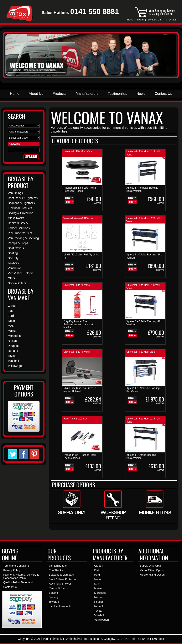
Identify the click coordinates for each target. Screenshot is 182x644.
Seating (13, 253)
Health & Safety (18, 223)
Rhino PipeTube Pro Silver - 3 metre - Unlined (80, 390)
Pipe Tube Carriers (20, 233)
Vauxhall (13, 361)
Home (130, 20)
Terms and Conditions (16, 566)
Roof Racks (56, 570)
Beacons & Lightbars (21, 203)
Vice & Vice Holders (21, 273)
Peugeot (13, 346)
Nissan (12, 341)
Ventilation (15, 268)
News (141, 94)
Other (12, 278)
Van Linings (15, 193)
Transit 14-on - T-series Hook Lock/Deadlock (80, 456)
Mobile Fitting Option (152, 575)
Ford (11, 316)
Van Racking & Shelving (23, 238)
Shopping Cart (155, 20)
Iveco (11, 321)
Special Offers (17, 283)
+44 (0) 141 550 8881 (150, 639)
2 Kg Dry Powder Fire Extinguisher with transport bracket (78, 324)
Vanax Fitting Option (152, 570)
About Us (36, 94)
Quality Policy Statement (18, 582)
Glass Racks (16, 218)
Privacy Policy (12, 570)
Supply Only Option (151, 566)
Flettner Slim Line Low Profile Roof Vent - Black (80, 189)
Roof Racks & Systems (23, 198)
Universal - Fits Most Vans (78, 152)
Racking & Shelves (60, 584)
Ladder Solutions (19, 228)
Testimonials (118, 94)
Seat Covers (16, 248)
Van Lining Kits (58, 566)
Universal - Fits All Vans (77, 285)
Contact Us (163, 94)
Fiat (10, 311)
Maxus (12, 331)
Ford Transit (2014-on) (76, 419)
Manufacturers (87, 94)
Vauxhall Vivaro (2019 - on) (78, 218)
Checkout (171, 20)
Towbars (13, 263)
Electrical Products (20, 208)
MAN (11, 326)
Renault (13, 351)
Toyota (12, 356)
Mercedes (14, 336)
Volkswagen (16, 366)
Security (13, 258)
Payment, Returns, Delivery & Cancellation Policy (21, 576)
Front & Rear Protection (63, 579)
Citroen (13, 306)
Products (59, 94)
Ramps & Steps (18, 243)
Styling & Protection (21, 213)
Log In (141, 20)
